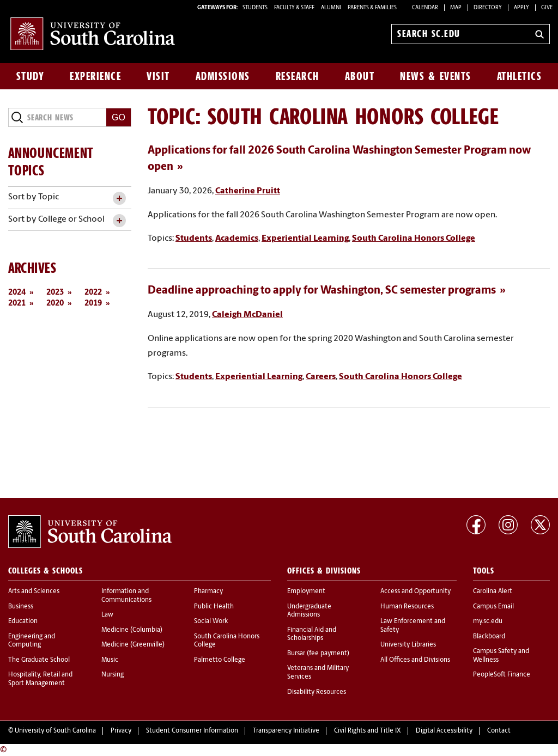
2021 (17, 304)
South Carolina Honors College (414, 239)
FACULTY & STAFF (294, 8)
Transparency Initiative (286, 731)
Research (298, 76)
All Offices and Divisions (415, 660)
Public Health (214, 607)
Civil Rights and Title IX (368, 731)
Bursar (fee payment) (318, 654)
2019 (93, 304)
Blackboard (489, 637)
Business (21, 607)
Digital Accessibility (444, 731)
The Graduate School (39, 660)
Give (547, 8)
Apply (521, 8)
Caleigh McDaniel (247, 315)
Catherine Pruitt (248, 191)
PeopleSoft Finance (502, 675)
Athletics (520, 76)
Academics (237, 239)
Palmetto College (220, 660)
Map (456, 8)
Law (107, 615)
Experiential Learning (305, 239)
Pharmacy (208, 592)
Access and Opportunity (416, 592)
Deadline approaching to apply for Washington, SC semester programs (322, 291)
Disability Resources (317, 692)
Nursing (113, 675)
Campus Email (493, 607)
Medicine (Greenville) (133, 645)
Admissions (223, 76)
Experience (95, 76)
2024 (17, 293)
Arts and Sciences (34, 592)
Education (23, 621)
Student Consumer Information (192, 731)
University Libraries (408, 645)
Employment (306, 592)
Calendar (425, 8)
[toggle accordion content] (119, 199)
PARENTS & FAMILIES (372, 8)
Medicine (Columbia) (132, 630)
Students (194, 239)
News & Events (436, 76)
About (360, 76)
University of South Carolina (55, 731)
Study (31, 76)
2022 (93, 293)
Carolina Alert (493, 592)
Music (110, 660)
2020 (55, 304)
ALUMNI (331, 8)
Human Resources (407, 607)
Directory (488, 8)
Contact (499, 731)
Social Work (211, 621)
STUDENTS (256, 8)
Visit (158, 76)
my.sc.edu (488, 621)
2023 (55, 293)
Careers (321, 377)
